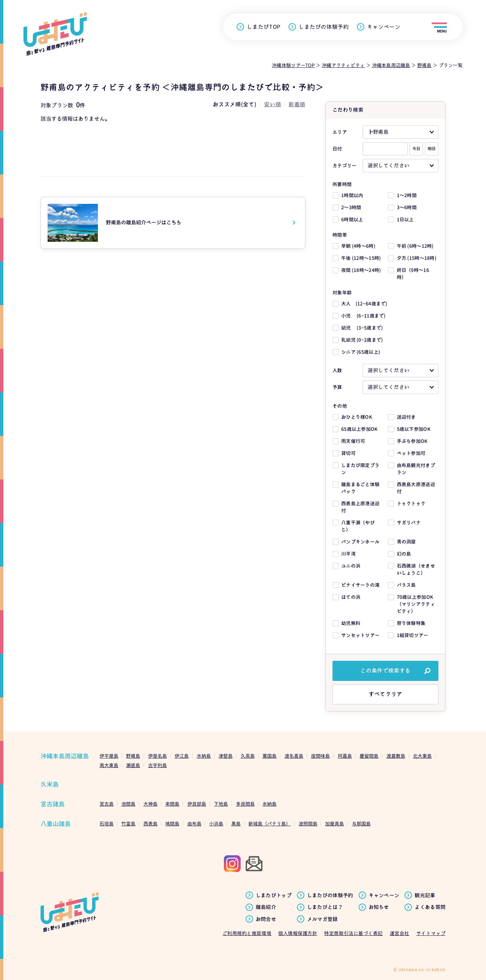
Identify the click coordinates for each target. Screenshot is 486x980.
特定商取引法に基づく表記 (353, 933)
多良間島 (245, 804)
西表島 (150, 824)
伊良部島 (197, 804)
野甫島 (133, 756)
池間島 (128, 804)
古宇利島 (158, 765)
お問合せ (266, 919)
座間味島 (320, 756)
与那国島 (361, 824)
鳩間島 (172, 824)
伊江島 (182, 756)
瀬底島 (133, 765)
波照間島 (308, 824)
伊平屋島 (109, 756)
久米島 (50, 784)
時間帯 (340, 235)
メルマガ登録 (322, 919)
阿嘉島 (345, 756)
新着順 (297, 104)
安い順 (272, 104)
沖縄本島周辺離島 (65, 756)
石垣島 (107, 824)
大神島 (150, 804)
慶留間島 (369, 756)
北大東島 (422, 756)
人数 (337, 370)
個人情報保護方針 (298, 933)
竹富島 (128, 824)
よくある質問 (430, 907)
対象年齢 (342, 293)
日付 (337, 149)
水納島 (204, 756)
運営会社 (400, 933)
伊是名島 (158, 756)
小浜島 (216, 824)
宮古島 (107, 804)
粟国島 (269, 756)
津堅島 (226, 756)
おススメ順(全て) (235, 104)
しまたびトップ (274, 896)
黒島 (236, 824)
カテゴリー (344, 165)
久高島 (248, 756)
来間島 (172, 804)
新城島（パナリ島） (269, 824)
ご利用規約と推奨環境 (247, 933)
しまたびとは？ (325, 907)
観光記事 (425, 896)
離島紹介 (266, 907)
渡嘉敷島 (396, 756)
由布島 (194, 824)
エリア (340, 132)
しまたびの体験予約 (324, 27)
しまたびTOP (263, 27)
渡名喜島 (294, 756)
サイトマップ (431, 933)
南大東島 (109, 765)
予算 (337, 387)
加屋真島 (335, 824)
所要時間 (342, 184)
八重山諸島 (56, 824)
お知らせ (379, 907)
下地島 (221, 804)
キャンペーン (384, 27)
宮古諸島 (53, 804)
